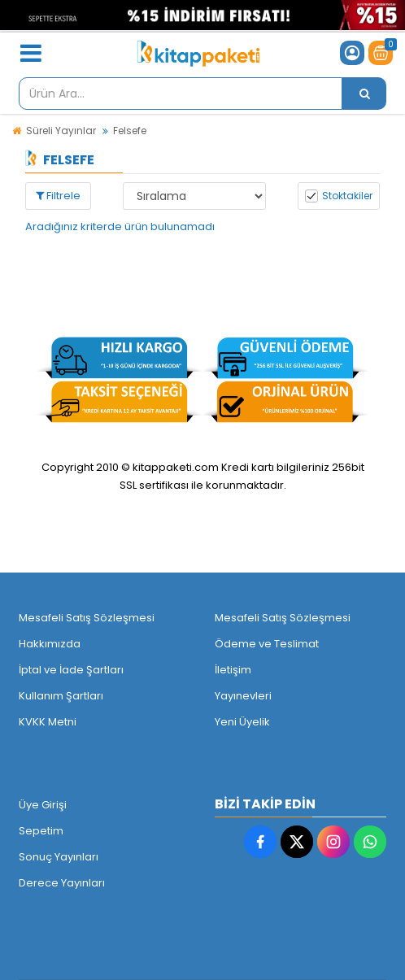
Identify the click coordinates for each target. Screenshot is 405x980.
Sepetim (41, 831)
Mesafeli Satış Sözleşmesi (87, 618)
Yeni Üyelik (242, 722)
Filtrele (58, 196)
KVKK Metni (48, 722)
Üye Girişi (43, 805)
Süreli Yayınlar (61, 131)
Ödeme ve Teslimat (267, 644)
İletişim (233, 670)
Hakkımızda (50, 644)
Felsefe (130, 131)
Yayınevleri (243, 696)
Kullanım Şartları (61, 696)
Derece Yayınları (62, 883)
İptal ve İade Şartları (71, 670)
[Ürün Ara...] (364, 94)
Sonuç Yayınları (59, 857)
